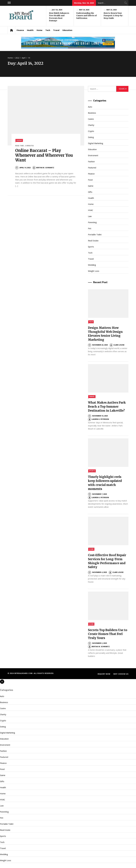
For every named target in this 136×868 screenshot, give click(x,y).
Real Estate (93, 241)
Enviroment (93, 155)
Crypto (91, 131)
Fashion (91, 161)
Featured (92, 168)
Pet (90, 228)
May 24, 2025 (84, 10)
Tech (48, 30)
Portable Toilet (95, 234)
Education (67, 30)
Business (92, 113)
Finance (20, 30)
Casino (19, 140)
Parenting (92, 222)
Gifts (90, 192)
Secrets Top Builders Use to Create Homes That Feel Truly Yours (108, 634)
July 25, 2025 (57, 10)
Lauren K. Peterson (98, 419)
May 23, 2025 (112, 10)
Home (39, 30)
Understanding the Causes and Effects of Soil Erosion (86, 16)
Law (90, 216)
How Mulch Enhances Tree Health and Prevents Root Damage (59, 17)
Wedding (92, 265)
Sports (91, 247)
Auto (90, 107)
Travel (56, 30)
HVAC (91, 210)
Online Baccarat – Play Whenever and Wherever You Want (44, 155)
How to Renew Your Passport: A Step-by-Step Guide (113, 16)
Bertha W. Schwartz (43, 168)
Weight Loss (94, 271)
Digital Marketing (95, 143)
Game (91, 186)
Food (90, 180)
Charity (91, 125)
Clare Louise (117, 345)
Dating (91, 137)
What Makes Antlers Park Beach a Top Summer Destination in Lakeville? (107, 407)
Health (30, 30)
